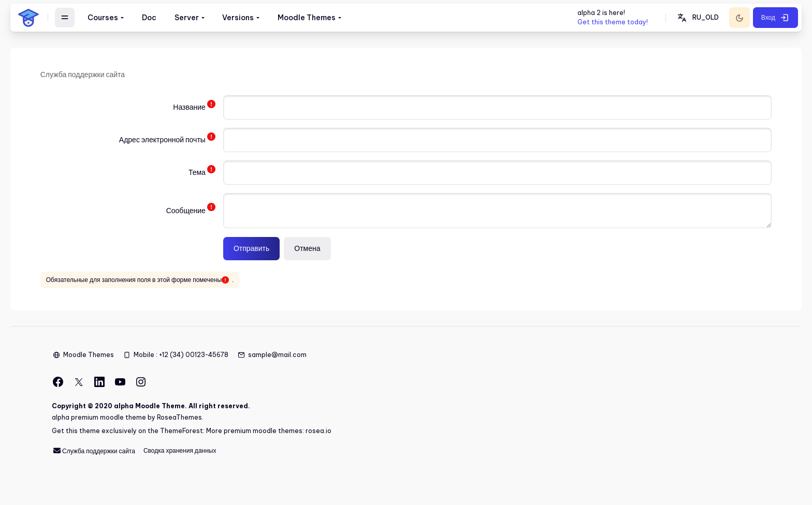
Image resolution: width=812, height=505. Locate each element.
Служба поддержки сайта (93, 453)
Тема (198, 174)
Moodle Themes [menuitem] (307, 18)
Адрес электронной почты (164, 142)
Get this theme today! (613, 22)
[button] (697, 18)
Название (191, 109)
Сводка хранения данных (180, 452)
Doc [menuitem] (149, 18)
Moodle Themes (89, 356)
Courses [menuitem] (103, 18)
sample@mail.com (277, 356)
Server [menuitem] (187, 18)
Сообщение (187, 212)
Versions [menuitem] (238, 18)
